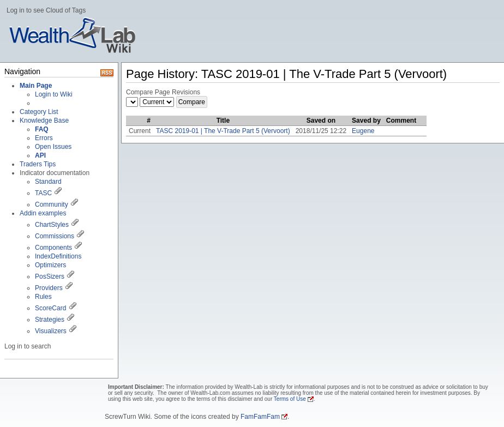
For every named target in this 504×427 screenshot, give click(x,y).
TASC (43, 193)
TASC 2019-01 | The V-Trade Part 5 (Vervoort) (223, 131)
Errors (44, 138)
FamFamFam (260, 417)
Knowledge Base (44, 121)
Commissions (55, 236)
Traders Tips (38, 164)
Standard (48, 182)
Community (52, 205)
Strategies (50, 320)
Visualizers (51, 331)
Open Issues (53, 147)
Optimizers (50, 265)
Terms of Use (290, 399)
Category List (39, 112)
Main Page (36, 86)
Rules (43, 297)
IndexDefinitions (58, 256)
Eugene (363, 131)
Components (53, 248)
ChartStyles (52, 225)
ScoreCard (50, 308)
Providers (49, 288)
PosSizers (50, 276)
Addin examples (43, 213)
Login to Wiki (54, 94)
